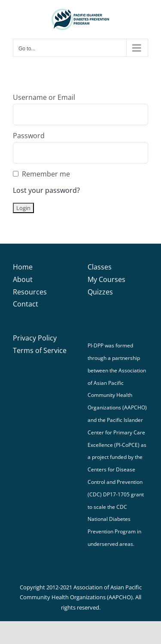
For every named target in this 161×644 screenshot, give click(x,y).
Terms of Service (40, 350)
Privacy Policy (35, 338)
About (23, 279)
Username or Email (44, 97)
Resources (30, 292)
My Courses (106, 279)
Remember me (46, 174)
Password (29, 136)
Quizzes (100, 292)
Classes (100, 267)
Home (23, 267)
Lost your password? (46, 190)
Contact (26, 304)
